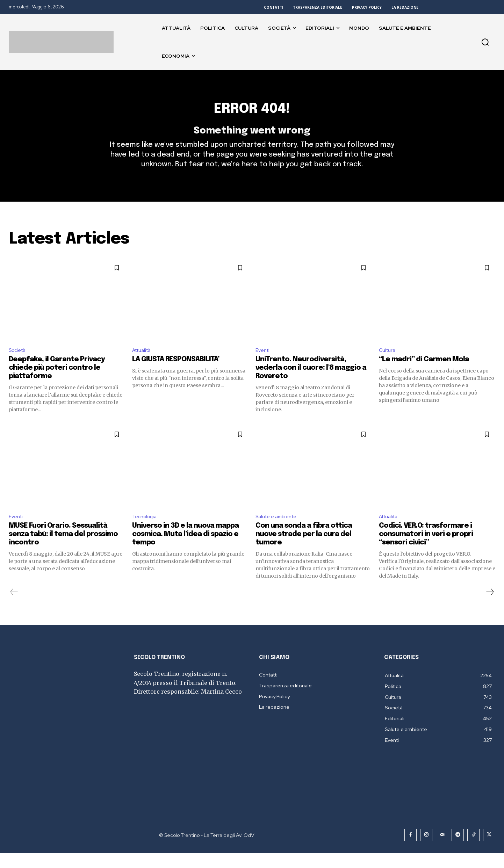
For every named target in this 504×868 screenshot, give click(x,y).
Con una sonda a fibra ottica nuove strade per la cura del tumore (304, 549)
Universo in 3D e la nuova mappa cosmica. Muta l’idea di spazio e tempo (185, 549)
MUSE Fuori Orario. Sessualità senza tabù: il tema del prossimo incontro (63, 549)
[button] (485, 42)
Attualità (144, 363)
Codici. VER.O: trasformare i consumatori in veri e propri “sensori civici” (426, 549)
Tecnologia (146, 531)
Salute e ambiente (279, 531)
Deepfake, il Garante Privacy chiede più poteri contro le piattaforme (57, 381)
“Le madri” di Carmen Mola (424, 373)
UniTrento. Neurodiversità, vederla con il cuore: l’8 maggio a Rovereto (311, 381)
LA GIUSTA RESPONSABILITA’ (176, 373)
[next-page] (490, 607)
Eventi (264, 363)
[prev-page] (14, 607)
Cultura (388, 363)
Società (19, 363)
